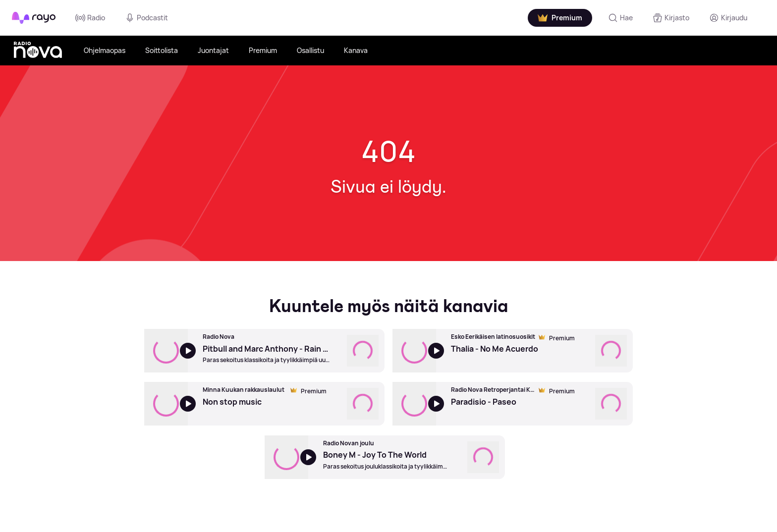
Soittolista (162, 50)
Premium (263, 50)
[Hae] (620, 18)
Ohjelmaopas (105, 50)
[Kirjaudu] (728, 18)
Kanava (356, 50)
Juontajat (213, 50)
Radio (90, 18)
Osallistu (310, 50)
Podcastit (146, 18)
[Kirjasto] (671, 18)
